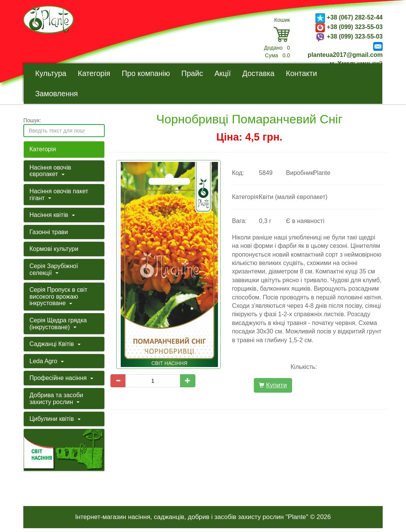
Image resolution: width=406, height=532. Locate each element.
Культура (51, 73)
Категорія (94, 73)
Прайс (192, 73)
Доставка (258, 73)
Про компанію (146, 73)
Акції (223, 73)
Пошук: (32, 120)
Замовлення (57, 94)
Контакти (302, 73)
